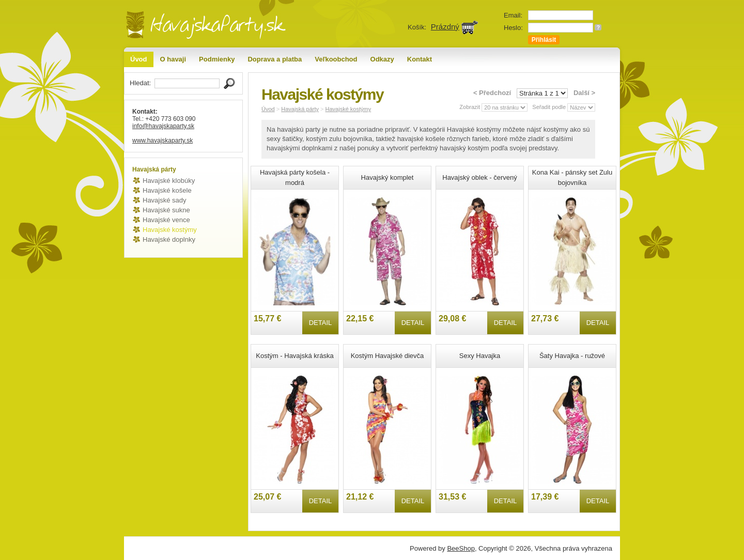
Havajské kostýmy (170, 230)
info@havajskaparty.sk (163, 126)
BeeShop (461, 548)
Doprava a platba (275, 59)
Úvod (139, 59)
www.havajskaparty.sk (162, 141)
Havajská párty (300, 109)
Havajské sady (165, 200)
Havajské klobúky (169, 181)
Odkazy (382, 59)
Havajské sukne (166, 210)
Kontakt (420, 59)
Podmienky (217, 59)
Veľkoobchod (336, 59)
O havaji (173, 59)
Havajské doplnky (169, 239)
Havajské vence (166, 220)
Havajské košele (167, 190)
